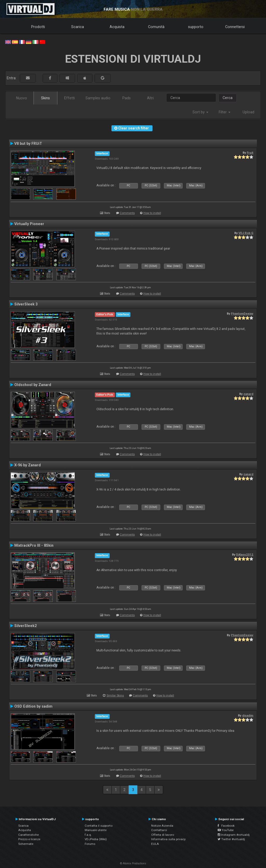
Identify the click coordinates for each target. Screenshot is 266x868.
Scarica (78, 27)
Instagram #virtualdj (234, 835)
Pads (127, 98)
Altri (150, 98)
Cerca (228, 98)
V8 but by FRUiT (28, 143)
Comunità (156, 27)
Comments (127, 213)
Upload (248, 112)
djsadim (248, 715)
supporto (196, 27)
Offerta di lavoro (163, 835)
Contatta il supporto (99, 826)
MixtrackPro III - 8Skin (34, 545)
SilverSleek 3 (26, 304)
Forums (90, 844)
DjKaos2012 (245, 554)
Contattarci (159, 830)
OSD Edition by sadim (33, 706)
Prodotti (38, 27)
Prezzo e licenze (29, 839)
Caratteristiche (28, 835)
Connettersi (235, 27)
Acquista (117, 27)
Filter (225, 112)
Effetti (69, 98)
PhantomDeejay (242, 314)
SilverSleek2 (25, 626)
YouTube (226, 830)
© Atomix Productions (133, 863)
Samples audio (98, 98)
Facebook (226, 826)
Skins (45, 98)
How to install (152, 213)
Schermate (26, 844)
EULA (155, 844)
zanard (248, 394)
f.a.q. (88, 835)
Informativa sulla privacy (168, 839)
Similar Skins (115, 696)
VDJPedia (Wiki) (96, 839)
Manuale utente (96, 830)
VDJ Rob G (246, 233)
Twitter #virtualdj (231, 839)
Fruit (250, 153)
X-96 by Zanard (28, 465)
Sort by (200, 112)
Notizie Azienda (162, 826)
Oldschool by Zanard (33, 385)
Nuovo (22, 98)
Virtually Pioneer (29, 224)
